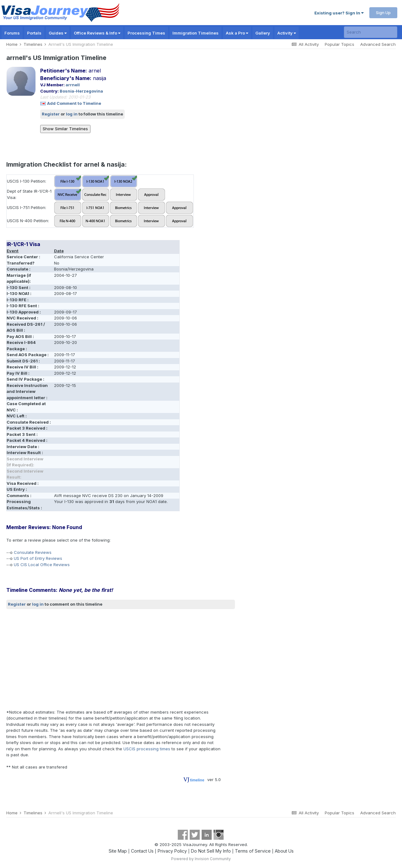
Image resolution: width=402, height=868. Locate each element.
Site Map (118, 851)
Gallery (263, 33)
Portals (34, 33)
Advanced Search (378, 44)
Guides (58, 33)
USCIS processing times (147, 749)
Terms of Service (253, 851)
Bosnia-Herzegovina (81, 91)
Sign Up (383, 13)
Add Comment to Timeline (74, 103)
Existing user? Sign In (339, 13)
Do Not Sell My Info (211, 851)
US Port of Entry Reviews (38, 558)
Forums (12, 33)
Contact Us (142, 851)
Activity (287, 33)
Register (51, 114)
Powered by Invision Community (201, 859)
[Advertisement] (121, 659)
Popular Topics (340, 44)
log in (72, 114)
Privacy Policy (172, 851)
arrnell (73, 85)
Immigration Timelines (196, 33)
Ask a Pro (237, 33)
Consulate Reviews (33, 552)
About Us (284, 851)
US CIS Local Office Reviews (42, 565)
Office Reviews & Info (97, 33)
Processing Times (146, 33)
